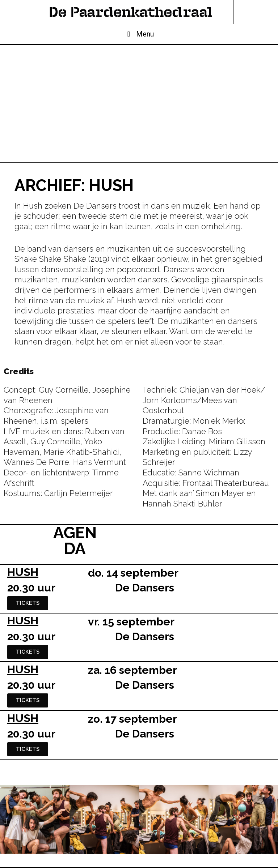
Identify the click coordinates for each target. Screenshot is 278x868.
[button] (5, 820)
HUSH (23, 572)
